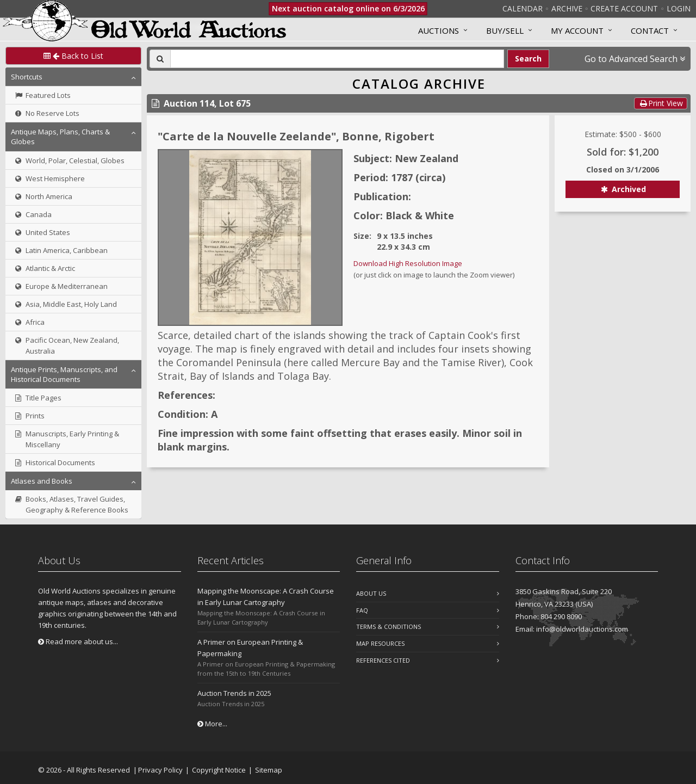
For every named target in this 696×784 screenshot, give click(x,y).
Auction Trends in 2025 (234, 693)
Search (528, 58)
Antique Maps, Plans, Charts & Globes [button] (60, 137)
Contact (650, 30)
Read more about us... (78, 641)
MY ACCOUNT (577, 30)
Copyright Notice (219, 770)
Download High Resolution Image (408, 263)
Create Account (624, 8)
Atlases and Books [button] (42, 481)
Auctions (439, 30)
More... (212, 724)
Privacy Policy (160, 770)
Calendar (523, 8)
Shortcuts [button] (27, 77)
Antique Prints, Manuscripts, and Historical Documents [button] (64, 374)
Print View (661, 103)
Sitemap (269, 770)
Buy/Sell (505, 30)
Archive (567, 8)
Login (679, 8)
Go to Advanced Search (635, 59)
